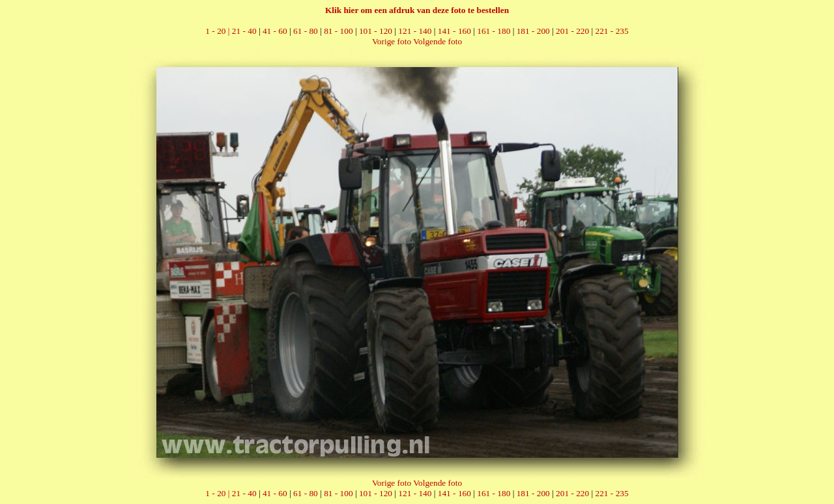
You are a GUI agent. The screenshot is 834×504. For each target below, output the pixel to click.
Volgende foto (438, 41)
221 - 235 (612, 31)
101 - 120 (376, 31)
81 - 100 (338, 31)
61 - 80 (306, 31)
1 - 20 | (218, 31)
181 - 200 (533, 31)
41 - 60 (275, 31)
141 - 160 (454, 31)
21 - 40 (244, 31)
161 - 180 (494, 31)
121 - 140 (415, 31)
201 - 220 (572, 31)
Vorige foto (392, 41)
